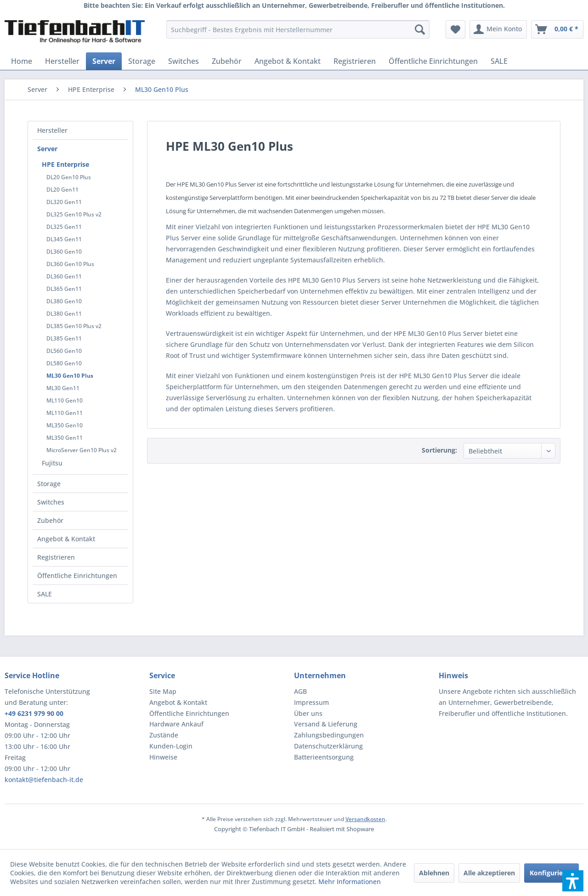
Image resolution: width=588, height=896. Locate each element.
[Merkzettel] (455, 29)
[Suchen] (420, 29)
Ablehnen (434, 873)
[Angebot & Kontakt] (288, 61)
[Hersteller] (62, 61)
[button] (573, 881)
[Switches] (184, 61)
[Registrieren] (355, 61)
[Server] (104, 61)
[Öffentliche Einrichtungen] (433, 61)
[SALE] (499, 61)
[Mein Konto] (498, 29)
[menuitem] (298, 29)
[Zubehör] (227, 61)
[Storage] (142, 61)
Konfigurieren (551, 873)
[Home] (22, 61)
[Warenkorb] (557, 29)
